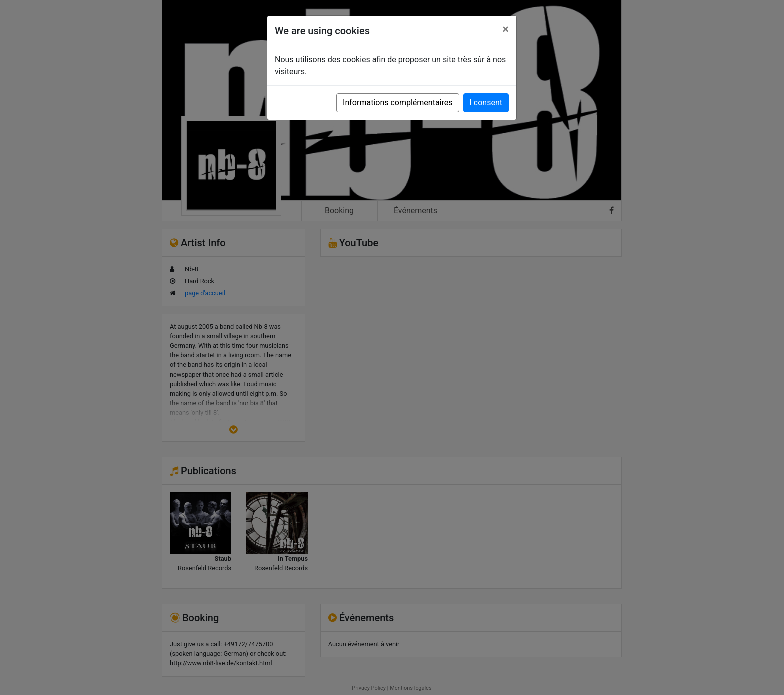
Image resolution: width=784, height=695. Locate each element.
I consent (486, 102)
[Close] (506, 29)
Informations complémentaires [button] (398, 102)
